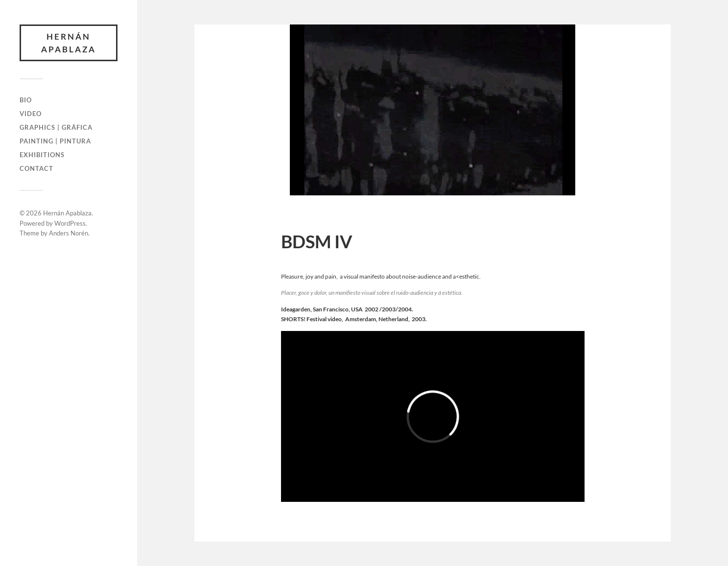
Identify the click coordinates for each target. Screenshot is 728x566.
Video (31, 114)
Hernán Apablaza (69, 43)
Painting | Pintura (55, 141)
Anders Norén (69, 233)
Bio (26, 100)
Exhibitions (42, 155)
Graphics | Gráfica (56, 127)
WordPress (70, 223)
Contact (36, 168)
